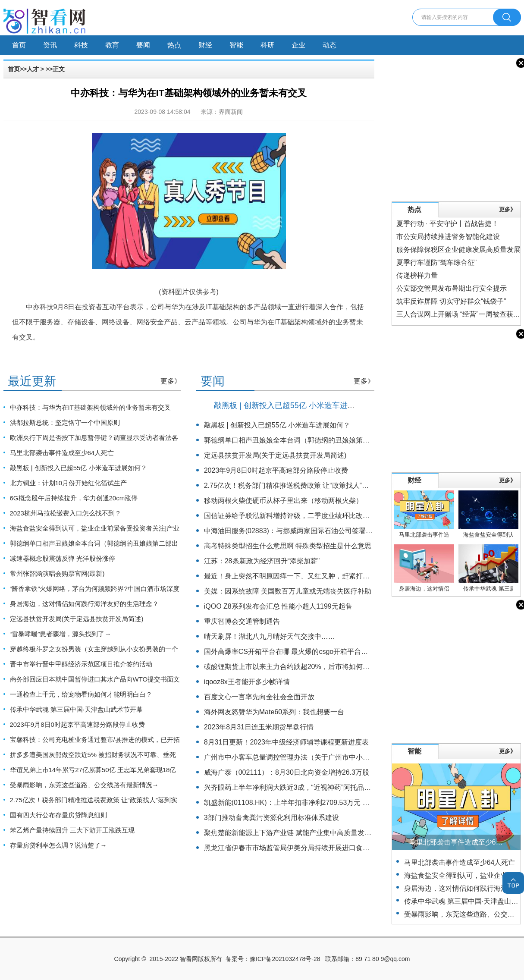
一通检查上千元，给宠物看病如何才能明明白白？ (81, 694)
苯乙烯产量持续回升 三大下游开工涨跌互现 (72, 830)
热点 (174, 45)
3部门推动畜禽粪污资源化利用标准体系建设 (271, 818)
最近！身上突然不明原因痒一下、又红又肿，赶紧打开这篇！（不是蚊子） (318, 576)
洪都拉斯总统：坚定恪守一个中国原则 (65, 422)
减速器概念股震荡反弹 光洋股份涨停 (63, 558)
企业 (298, 45)
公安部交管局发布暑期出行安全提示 (452, 288)
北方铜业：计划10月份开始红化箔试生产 (69, 483)
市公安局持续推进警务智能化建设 (448, 237)
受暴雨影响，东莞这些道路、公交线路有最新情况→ (84, 785)
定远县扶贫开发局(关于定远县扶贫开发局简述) (77, 619)
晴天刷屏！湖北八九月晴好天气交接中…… (270, 636)
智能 (236, 45)
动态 (329, 45)
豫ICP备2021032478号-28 (285, 959)
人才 (33, 69)
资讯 (50, 45)
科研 (267, 45)
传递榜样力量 (417, 275)
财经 (205, 45)
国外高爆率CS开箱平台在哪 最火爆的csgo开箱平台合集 (289, 652)
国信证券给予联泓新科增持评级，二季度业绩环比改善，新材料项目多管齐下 (321, 516)
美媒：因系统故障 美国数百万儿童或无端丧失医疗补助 (288, 591)
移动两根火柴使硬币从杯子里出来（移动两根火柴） (283, 501)
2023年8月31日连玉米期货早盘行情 (259, 727)
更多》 (171, 381)
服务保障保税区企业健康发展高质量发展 (458, 250)
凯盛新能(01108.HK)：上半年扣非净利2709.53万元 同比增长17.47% (309, 803)
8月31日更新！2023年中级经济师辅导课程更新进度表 (286, 742)
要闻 (143, 45)
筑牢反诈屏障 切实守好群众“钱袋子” (451, 301)
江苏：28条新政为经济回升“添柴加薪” (262, 561)
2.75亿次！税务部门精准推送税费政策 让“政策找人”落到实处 (297, 485)
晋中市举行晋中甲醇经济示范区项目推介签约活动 (81, 664)
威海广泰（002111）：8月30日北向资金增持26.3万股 (287, 772)
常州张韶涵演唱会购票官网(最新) (57, 573)
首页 (19, 45)
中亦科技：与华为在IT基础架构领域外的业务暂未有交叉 (90, 407)
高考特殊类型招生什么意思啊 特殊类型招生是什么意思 (288, 546)
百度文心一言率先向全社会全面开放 (259, 697)
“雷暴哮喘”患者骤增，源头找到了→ (61, 634)
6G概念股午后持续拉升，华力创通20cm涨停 (74, 498)
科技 (81, 45)
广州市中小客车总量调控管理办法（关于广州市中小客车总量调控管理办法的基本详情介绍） (345, 757)
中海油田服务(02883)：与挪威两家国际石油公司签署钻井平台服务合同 (312, 531)
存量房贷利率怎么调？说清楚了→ (58, 845)
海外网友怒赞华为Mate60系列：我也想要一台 (274, 712)
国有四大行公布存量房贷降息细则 (58, 815)
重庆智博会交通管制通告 (242, 621)
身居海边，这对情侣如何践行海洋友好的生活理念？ (84, 604)
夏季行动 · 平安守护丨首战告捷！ (447, 224)
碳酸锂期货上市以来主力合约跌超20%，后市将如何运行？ (294, 667)
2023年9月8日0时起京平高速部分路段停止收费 (77, 724)
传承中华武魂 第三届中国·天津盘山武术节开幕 (76, 709)
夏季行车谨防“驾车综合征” (437, 262)
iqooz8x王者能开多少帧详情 (247, 682)
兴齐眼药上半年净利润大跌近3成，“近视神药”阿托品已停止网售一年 (308, 787)
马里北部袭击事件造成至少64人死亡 (62, 453)
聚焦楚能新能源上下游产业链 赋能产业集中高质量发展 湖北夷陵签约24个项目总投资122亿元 (347, 833)
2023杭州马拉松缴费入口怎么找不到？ (66, 513)
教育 (112, 45)
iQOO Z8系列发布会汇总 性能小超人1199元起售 (278, 606)
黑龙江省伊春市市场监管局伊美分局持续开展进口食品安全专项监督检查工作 (321, 848)
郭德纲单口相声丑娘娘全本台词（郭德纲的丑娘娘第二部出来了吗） (307, 440)
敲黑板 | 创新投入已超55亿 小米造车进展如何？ (78, 468)
